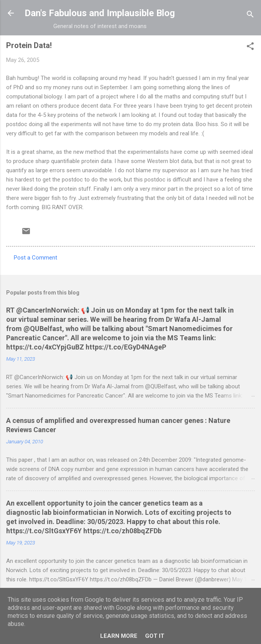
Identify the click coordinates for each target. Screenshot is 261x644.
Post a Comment (36, 258)
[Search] (250, 16)
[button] (250, 47)
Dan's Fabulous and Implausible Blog (100, 13)
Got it (155, 636)
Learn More (119, 636)
